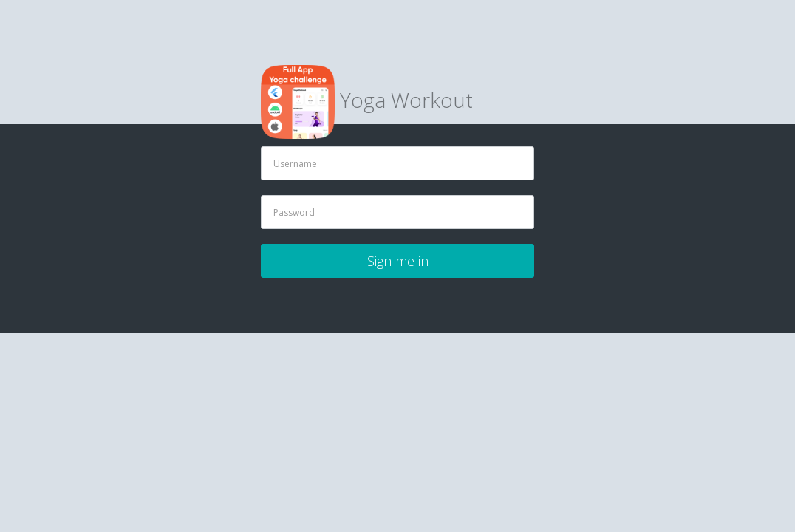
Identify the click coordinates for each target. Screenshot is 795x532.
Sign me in (398, 261)
